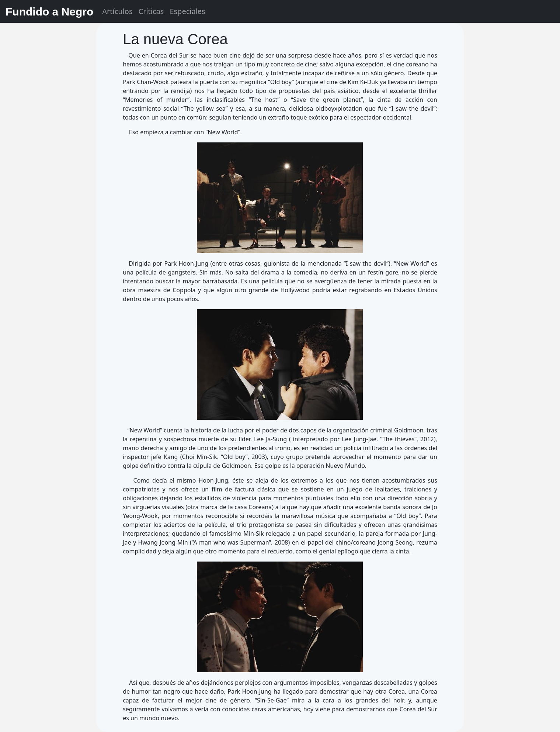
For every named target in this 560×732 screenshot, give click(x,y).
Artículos (117, 11)
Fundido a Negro (49, 12)
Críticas (151, 11)
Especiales (187, 11)
